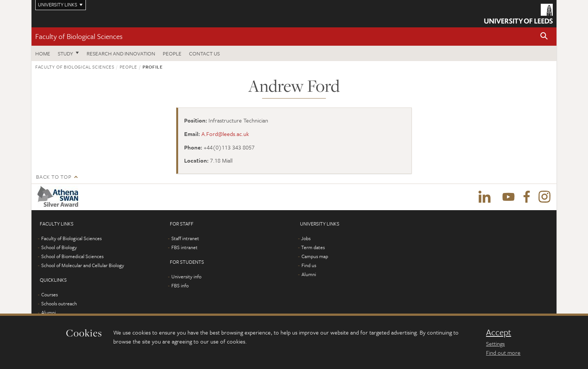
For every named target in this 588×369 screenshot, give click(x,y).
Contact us (204, 53)
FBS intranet (184, 247)
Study (65, 53)
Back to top (54, 177)
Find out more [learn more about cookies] (503, 353)
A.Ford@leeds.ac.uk (225, 134)
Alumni (49, 312)
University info (186, 276)
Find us (309, 265)
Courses (49, 294)
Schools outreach (59, 303)
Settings (495, 344)
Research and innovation (121, 53)
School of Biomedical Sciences (72, 256)
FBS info (180, 285)
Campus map (315, 256)
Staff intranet (185, 238)
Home (43, 53)
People (172, 53)
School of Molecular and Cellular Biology (83, 265)
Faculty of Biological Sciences (79, 36)
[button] (544, 37)
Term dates (313, 247)
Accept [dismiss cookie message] (499, 332)
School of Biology (59, 247)
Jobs (306, 238)
